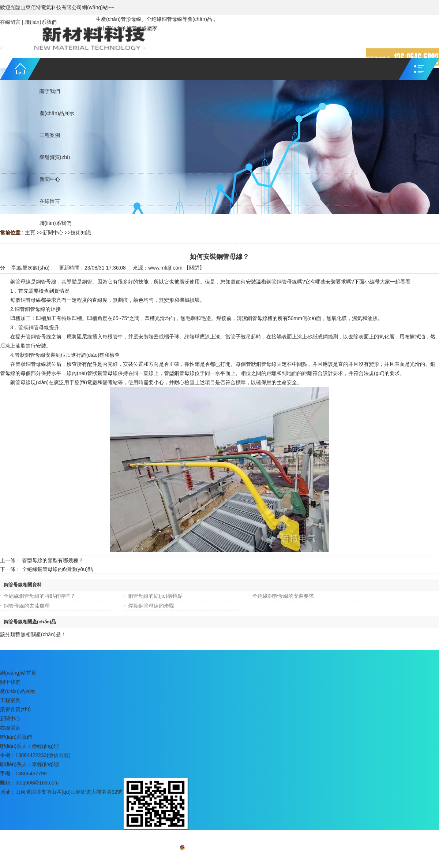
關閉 (194, 268)
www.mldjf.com (165, 268)
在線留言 (10, 22)
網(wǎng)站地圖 (219, 859)
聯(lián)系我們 (40, 22)
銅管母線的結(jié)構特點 (155, 596)
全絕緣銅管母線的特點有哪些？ (40, 596)
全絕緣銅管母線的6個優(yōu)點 (57, 569)
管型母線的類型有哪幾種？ (53, 560)
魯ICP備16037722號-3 (235, 849)
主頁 (30, 233)
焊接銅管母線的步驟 (151, 606)
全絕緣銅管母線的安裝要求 (283, 596)
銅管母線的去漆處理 (27, 606)
